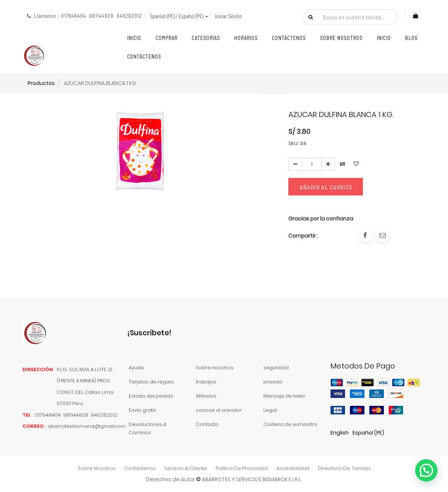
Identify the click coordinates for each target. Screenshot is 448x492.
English (340, 433)
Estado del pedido (151, 396)
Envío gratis (142, 410)
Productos (41, 83)
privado (273, 382)
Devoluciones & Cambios (148, 428)
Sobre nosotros (215, 368)
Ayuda (136, 368)
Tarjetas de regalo (151, 382)
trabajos (206, 382)
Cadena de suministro (290, 424)
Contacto (207, 424)
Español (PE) (368, 433)
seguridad (276, 368)
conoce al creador (219, 410)
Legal (270, 410)
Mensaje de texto (284, 396)
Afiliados (206, 396)
